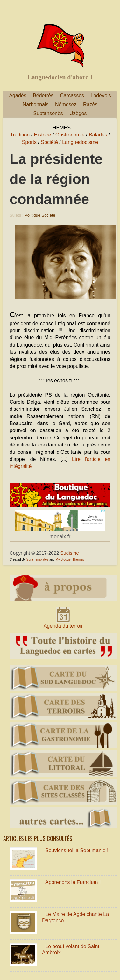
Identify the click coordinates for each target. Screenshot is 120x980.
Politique (32, 215)
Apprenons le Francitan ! (73, 882)
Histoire (42, 135)
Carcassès (72, 96)
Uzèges (78, 113)
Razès (90, 104)
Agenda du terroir (63, 626)
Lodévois (101, 96)
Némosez (66, 104)
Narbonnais (36, 104)
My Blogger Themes (70, 560)
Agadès (18, 96)
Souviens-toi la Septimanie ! (77, 850)
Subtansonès (48, 113)
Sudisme (70, 553)
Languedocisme (80, 142)
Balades (98, 135)
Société (49, 142)
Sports (29, 142)
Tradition (20, 135)
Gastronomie (70, 135)
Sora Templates (37, 560)
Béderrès (43, 96)
